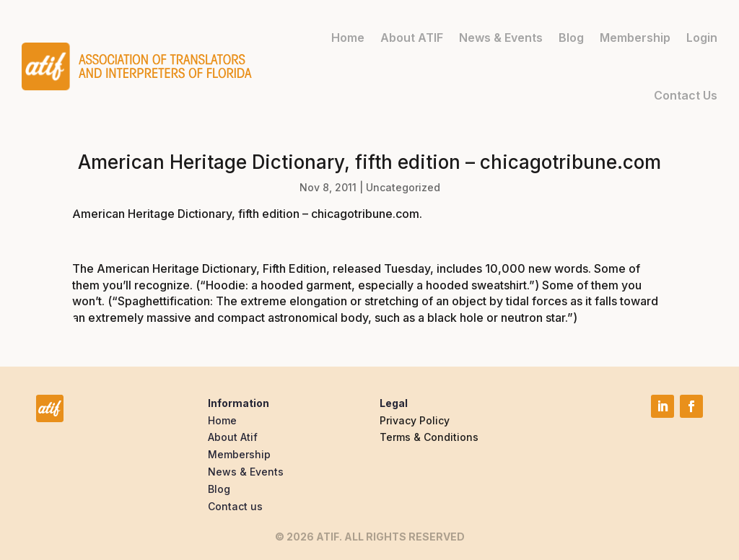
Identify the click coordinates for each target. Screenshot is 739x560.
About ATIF (412, 37)
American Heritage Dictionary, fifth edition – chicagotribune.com (246, 214)
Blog (571, 37)
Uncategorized (403, 187)
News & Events (501, 37)
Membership (635, 37)
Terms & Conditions (429, 437)
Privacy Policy (415, 420)
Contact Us (686, 95)
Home (348, 37)
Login (702, 37)
